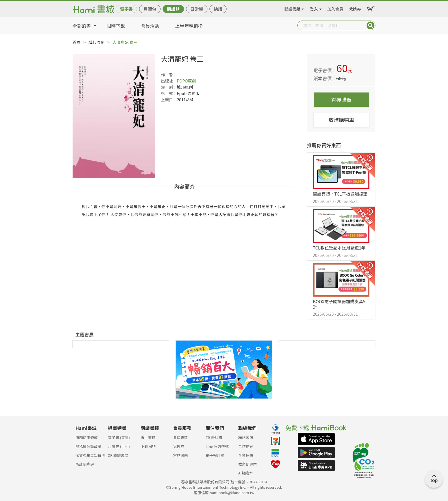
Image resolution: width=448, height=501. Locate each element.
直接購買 (341, 100)
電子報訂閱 (215, 455)
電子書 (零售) (119, 437)
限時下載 (116, 26)
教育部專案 (248, 464)
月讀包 (150, 9)
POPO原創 (186, 81)
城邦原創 (97, 42)
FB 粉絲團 (214, 437)
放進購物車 (341, 120)
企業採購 (246, 455)
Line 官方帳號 (217, 446)
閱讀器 (173, 9)
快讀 (218, 9)
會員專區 (181, 437)
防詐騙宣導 (85, 464)
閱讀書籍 (292, 8)
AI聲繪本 (246, 473)
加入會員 (335, 8)
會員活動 (150, 26)
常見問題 (181, 455)
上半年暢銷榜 (189, 26)
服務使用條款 (87, 437)
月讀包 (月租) (119, 446)
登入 (314, 8)
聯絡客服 (246, 437)
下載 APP (148, 446)
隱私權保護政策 (88, 446)
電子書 (126, 9)
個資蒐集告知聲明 (90, 455)
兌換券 (355, 8)
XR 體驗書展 (118, 455)
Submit (371, 25)
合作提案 (246, 446)
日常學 (197, 9)
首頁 (77, 42)
